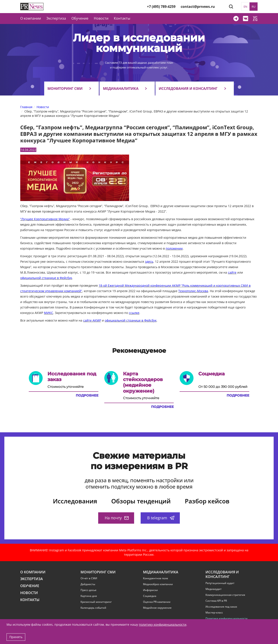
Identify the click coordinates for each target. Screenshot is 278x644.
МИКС (49, 313)
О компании (31, 18)
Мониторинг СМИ (65, 89)
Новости (101, 18)
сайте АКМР (92, 320)
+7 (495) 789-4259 (161, 7)
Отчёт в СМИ (89, 578)
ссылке (134, 313)
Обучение (80, 18)
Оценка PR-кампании (157, 602)
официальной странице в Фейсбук (46, 278)
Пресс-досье (88, 590)
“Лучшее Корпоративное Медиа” (45, 219)
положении (174, 248)
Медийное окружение (157, 608)
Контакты (122, 18)
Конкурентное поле (156, 578)
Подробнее (87, 395)
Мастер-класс (214, 613)
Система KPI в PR (216, 601)
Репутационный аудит (220, 583)
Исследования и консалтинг (188, 89)
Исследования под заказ (221, 607)
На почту (117, 518)
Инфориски (150, 590)
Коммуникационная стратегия (225, 595)
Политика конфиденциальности (227, 618)
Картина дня (89, 596)
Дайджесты (88, 584)
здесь (149, 262)
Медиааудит (214, 589)
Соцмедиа (150, 596)
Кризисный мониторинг (96, 602)
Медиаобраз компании (158, 584)
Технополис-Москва (193, 291)
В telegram (161, 518)
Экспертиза (32, 579)
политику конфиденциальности (163, 624)
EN (245, 7)
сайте (232, 272)
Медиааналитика (121, 89)
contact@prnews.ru (198, 7)
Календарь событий (93, 608)
